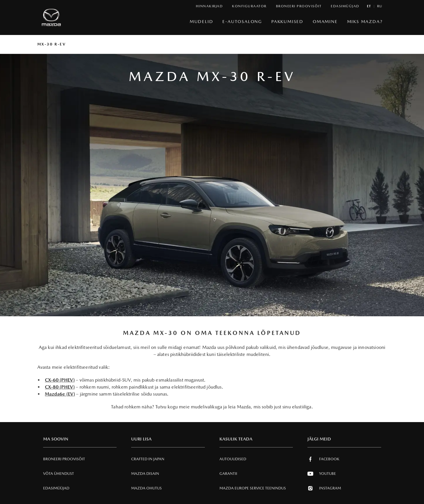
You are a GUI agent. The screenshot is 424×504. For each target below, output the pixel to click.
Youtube (322, 474)
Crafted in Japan (148, 459)
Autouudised (233, 459)
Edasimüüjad (56, 488)
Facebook (323, 459)
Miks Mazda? (365, 21)
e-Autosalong (242, 21)
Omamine (325, 21)
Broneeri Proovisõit (64, 459)
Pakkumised (287, 21)
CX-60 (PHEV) (60, 380)
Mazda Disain (145, 474)
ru (380, 6)
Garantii (228, 474)
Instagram (324, 488)
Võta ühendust (59, 474)
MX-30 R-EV (52, 44)
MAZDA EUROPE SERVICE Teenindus (253, 488)
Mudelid (202, 21)
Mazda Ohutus (146, 488)
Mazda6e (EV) (60, 394)
